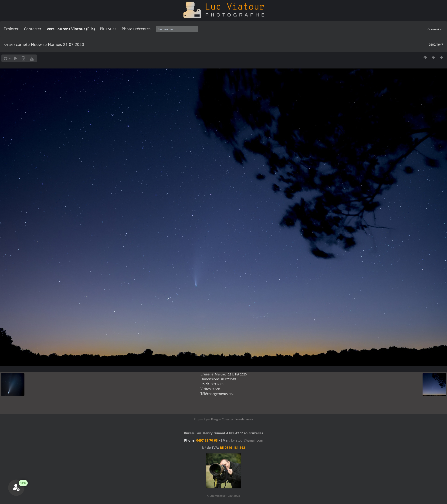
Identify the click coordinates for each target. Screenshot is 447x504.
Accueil (8, 45)
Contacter (33, 29)
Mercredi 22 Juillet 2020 (231, 374)
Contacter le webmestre (237, 419)
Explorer (11, 29)
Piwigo (215, 419)
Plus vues (108, 29)
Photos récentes (136, 29)
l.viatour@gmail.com (247, 440)
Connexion (435, 29)
